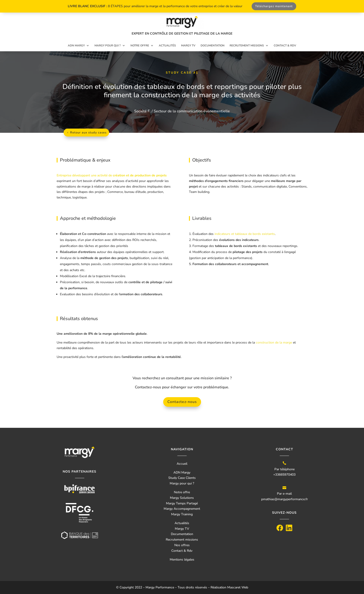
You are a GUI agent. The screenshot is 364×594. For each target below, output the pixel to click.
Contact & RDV (285, 46)
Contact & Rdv (182, 551)
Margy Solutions (182, 498)
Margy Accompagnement (182, 509)
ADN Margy (76, 46)
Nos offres (182, 545)
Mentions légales (182, 560)
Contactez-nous (182, 402)
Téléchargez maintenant (274, 6)
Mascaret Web (238, 587)
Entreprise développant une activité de (112, 175)
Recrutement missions (247, 46)
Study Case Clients (182, 478)
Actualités (167, 46)
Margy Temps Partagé (182, 503)
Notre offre (140, 46)
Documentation (213, 46)
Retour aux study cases (88, 133)
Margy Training (182, 514)
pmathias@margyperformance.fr (284, 499)
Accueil (182, 464)
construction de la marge (274, 342)
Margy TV (188, 46)
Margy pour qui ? (108, 46)
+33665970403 (284, 475)
